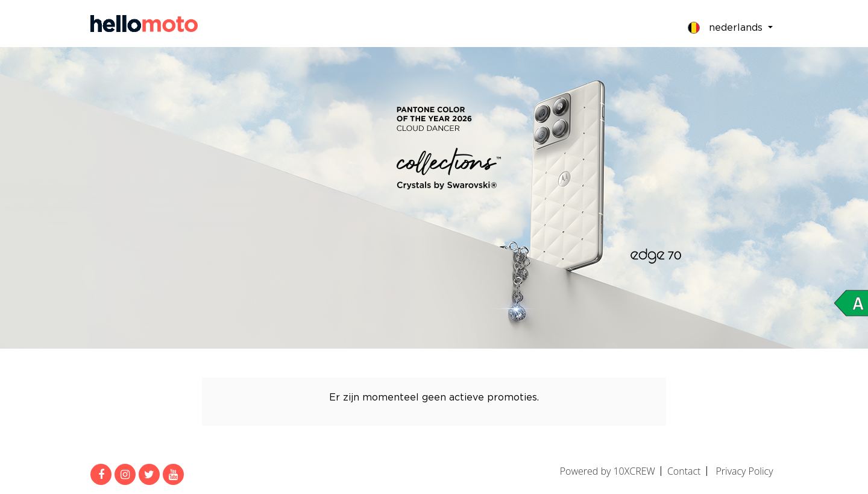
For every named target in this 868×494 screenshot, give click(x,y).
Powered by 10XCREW (608, 471)
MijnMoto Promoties (144, 24)
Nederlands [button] (727, 28)
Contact (684, 471)
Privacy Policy (744, 471)
